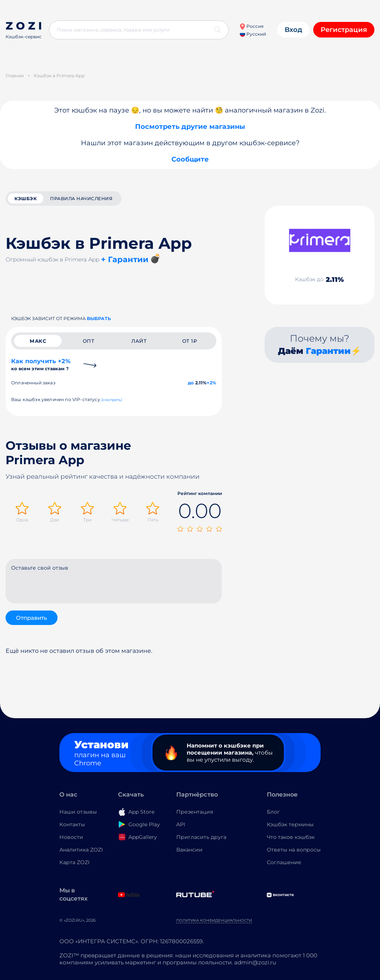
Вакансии (189, 850)
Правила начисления (81, 198)
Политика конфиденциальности (214, 920)
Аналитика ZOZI (81, 850)
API (181, 824)
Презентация (195, 812)
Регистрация (344, 30)
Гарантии (328, 351)
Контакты (72, 824)
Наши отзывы (78, 812)
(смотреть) (112, 400)
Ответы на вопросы (294, 850)
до (191, 383)
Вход (293, 30)
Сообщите (190, 159)
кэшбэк (26, 198)
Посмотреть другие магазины (190, 127)
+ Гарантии (125, 259)
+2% (212, 383)
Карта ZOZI (74, 862)
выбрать (99, 318)
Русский (253, 34)
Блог (273, 812)
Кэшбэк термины (290, 824)
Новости (71, 837)
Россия (251, 26)
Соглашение (284, 862)
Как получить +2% (41, 364)
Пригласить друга (201, 837)
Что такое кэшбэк (291, 837)
